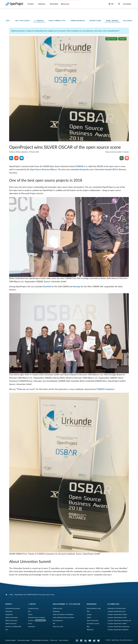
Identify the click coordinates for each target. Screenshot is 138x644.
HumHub (47, 287)
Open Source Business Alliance (44, 170)
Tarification (9, 612)
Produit (31, 4)
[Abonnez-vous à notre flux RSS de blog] (127, 158)
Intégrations (9, 615)
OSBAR (79, 166)
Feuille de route (58, 608)
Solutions (42, 4)
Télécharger (56, 612)
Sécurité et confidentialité (13, 627)
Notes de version (58, 627)
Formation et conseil (93, 624)
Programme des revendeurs (37, 618)
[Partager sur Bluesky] (22, 158)
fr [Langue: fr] (111, 4)
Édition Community (11, 621)
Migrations (96, 21)
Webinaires (90, 630)
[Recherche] (119, 4)
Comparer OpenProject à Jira (116, 612)
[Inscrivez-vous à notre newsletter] (122, 158)
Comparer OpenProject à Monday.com (119, 621)
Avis (7, 630)
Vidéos (89, 618)
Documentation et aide (94, 608)
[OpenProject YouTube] (90, 641)
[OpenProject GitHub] (77, 641)
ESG (29, 612)
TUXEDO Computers (105, 389)
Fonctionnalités (57, 21)
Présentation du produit (13, 608)
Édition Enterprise (11, 624)
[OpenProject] (7, 595)
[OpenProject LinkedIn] (86, 641)
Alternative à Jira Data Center (117, 608)
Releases (128, 21)
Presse (30, 624)
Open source (112, 21)
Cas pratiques (22, 21)
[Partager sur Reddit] (16, 158)
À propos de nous (33, 608)
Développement (58, 621)
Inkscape (77, 287)
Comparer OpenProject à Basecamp (118, 627)
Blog (11, 595)
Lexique (89, 615)
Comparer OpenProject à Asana (117, 615)
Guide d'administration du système (63, 618)
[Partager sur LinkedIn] (11, 158)
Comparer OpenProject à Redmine (118, 630)
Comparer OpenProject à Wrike (117, 624)
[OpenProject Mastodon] (81, 641)
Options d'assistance (12, 618)
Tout (8, 21)
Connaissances (78, 21)
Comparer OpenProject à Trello (117, 618)
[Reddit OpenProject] (94, 641)
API (54, 624)
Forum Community (93, 621)
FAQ (88, 612)
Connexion (127, 4)
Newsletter (32, 627)
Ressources (65, 4)
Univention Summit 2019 (106, 170)
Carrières (31, 621)
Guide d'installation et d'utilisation (63, 615)
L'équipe (39, 21)
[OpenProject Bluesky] (99, 641)
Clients (30, 615)
